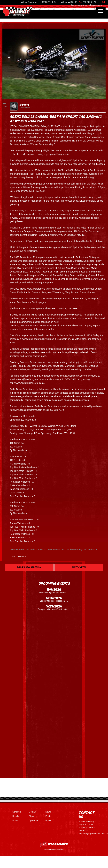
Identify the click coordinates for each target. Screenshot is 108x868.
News (48, 812)
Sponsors (33, 820)
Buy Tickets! (79, 567)
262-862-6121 (89, 2)
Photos (49, 816)
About (32, 816)
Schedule (17, 812)
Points (15, 820)
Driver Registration (29, 567)
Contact (33, 812)
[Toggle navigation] (101, 11)
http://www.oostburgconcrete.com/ (27, 383)
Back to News (19, 556)
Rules (48, 820)
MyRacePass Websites (54, 844)
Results (16, 816)
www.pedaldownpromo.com (28, 410)
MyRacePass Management (54, 849)
